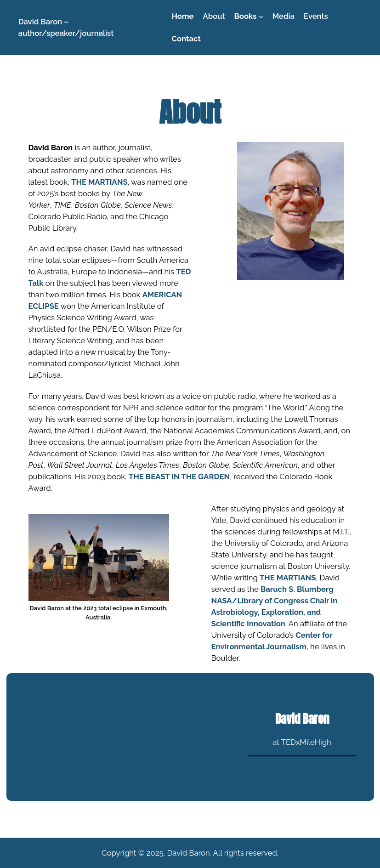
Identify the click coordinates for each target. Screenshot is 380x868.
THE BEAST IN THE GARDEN (179, 477)
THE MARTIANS (99, 182)
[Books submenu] (261, 16)
